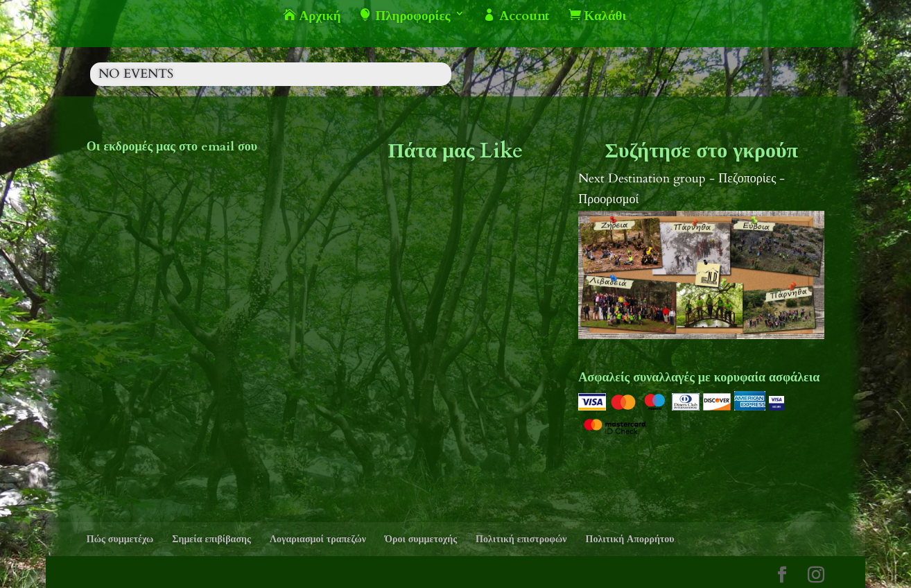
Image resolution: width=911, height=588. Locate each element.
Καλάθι (598, 17)
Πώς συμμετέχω (120, 539)
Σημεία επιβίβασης (211, 539)
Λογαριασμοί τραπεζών (318, 539)
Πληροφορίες (405, 17)
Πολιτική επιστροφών (521, 539)
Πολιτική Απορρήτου (630, 539)
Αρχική (312, 17)
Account (517, 17)
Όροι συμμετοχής (421, 539)
